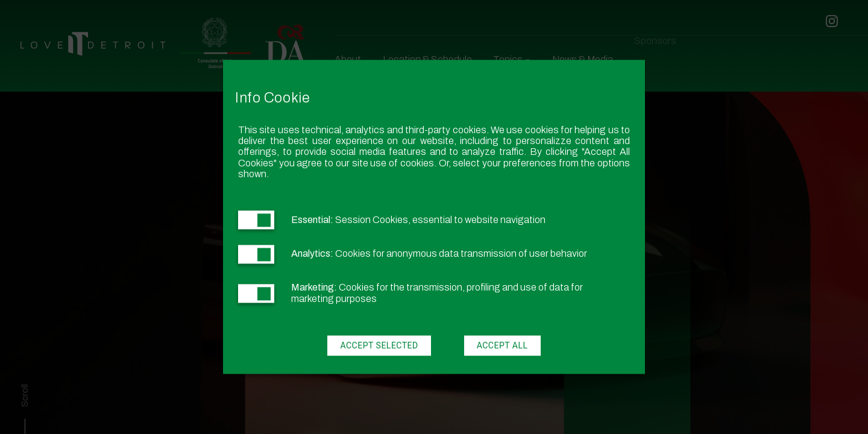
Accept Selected (379, 346)
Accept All (502, 346)
